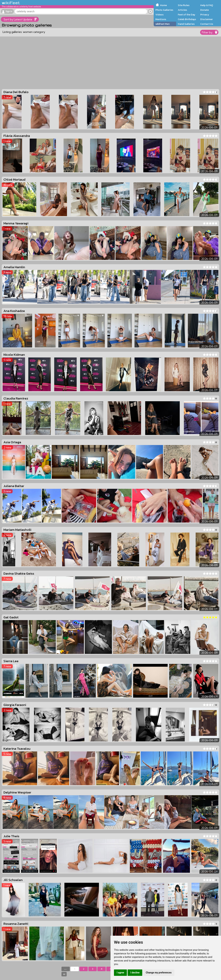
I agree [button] (120, 973)
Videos (159, 15)
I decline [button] (135, 973)
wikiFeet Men (162, 24)
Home (163, 5)
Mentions (161, 19)
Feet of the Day (187, 15)
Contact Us (207, 24)
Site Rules (184, 5)
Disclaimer (206, 19)
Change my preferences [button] (159, 973)
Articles (182, 10)
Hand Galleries (186, 24)
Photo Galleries (164, 10)
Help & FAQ (207, 5)
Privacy (205, 15)
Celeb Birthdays (187, 19)
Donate (205, 10)
